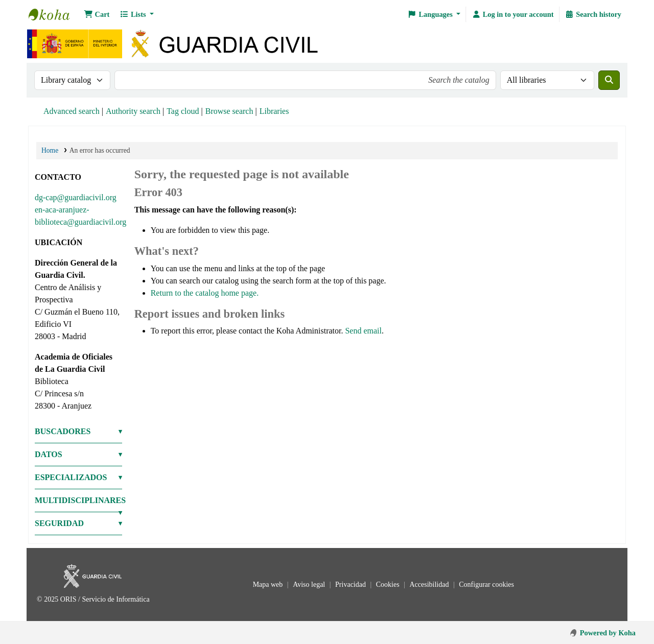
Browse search (229, 111)
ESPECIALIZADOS (71, 477)
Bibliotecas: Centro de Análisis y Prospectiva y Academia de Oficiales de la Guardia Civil (54, 14)
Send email (363, 331)
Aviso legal (310, 585)
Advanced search (72, 111)
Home (50, 150)
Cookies (389, 585)
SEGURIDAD (59, 523)
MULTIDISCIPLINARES (78, 500)
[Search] (609, 80)
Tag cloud (183, 111)
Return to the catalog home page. (205, 293)
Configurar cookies (486, 585)
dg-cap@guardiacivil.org (76, 197)
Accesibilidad (430, 585)
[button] (97, 14)
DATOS (49, 454)
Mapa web (269, 585)
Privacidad (351, 585)
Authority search (133, 111)
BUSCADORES (63, 431)
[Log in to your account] (512, 14)
